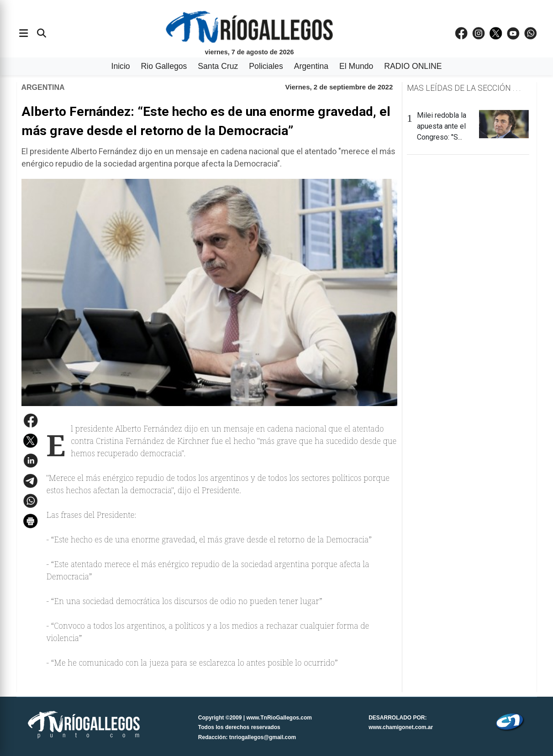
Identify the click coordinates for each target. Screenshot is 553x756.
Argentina (311, 66)
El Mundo (356, 66)
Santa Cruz (218, 66)
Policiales (266, 66)
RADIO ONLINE (413, 66)
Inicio (121, 66)
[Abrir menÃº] (24, 33)
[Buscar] (42, 33)
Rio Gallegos (164, 66)
